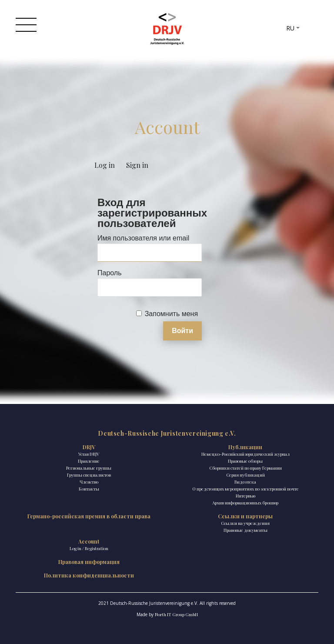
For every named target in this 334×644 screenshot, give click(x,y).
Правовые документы (245, 530)
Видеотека (245, 482)
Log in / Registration (89, 548)
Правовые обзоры (245, 461)
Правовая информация (89, 562)
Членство (89, 482)
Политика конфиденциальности (89, 575)
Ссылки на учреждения (245, 523)
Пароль (110, 273)
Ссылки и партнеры (245, 516)
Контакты (89, 489)
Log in (105, 165)
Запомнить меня (171, 314)
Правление (89, 461)
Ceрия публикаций (245, 475)
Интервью (245, 496)
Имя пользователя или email (143, 238)
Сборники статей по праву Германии (245, 468)
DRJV (89, 447)
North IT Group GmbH (176, 614)
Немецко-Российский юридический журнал (245, 454)
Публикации (245, 447)
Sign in (137, 165)
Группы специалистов (89, 475)
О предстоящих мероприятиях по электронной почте (245, 489)
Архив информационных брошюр (245, 503)
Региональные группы (89, 468)
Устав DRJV (89, 454)
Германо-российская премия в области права (89, 516)
